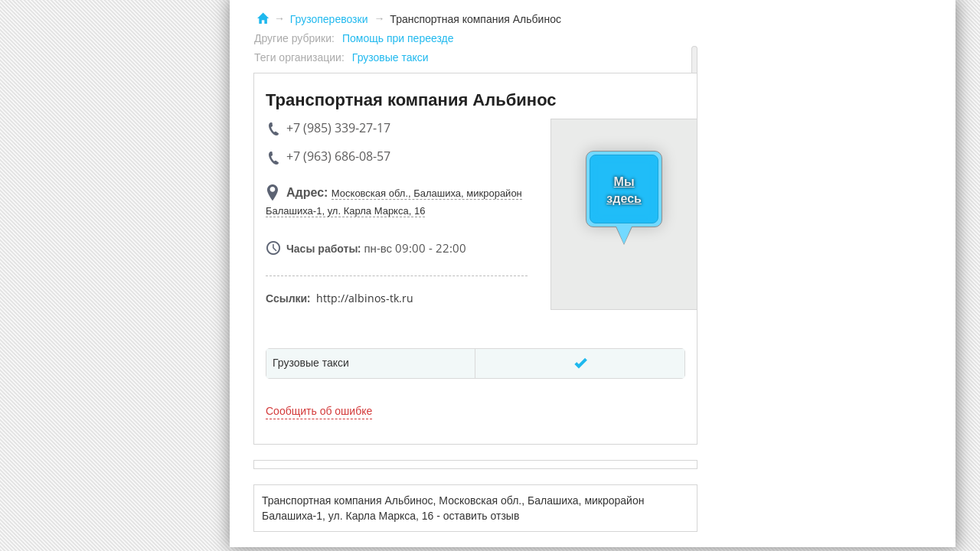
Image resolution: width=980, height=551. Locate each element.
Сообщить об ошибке (319, 411)
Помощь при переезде (398, 38)
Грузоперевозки (329, 19)
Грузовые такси (390, 57)
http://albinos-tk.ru (365, 298)
